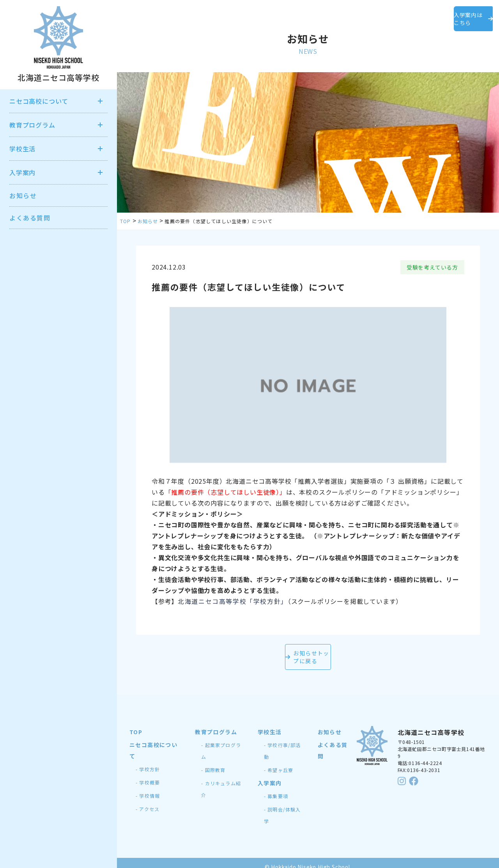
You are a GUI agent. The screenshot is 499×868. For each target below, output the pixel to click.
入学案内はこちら (452, 15)
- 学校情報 (148, 788)
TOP (136, 724)
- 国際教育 (213, 762)
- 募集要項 (276, 788)
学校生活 (270, 724)
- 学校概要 (148, 775)
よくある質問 (30, 218)
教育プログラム (216, 724)
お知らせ (23, 195)
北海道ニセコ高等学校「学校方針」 (233, 601)
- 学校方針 (148, 761)
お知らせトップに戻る (308, 653)
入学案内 (270, 775)
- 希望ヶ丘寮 (279, 762)
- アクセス (148, 801)
